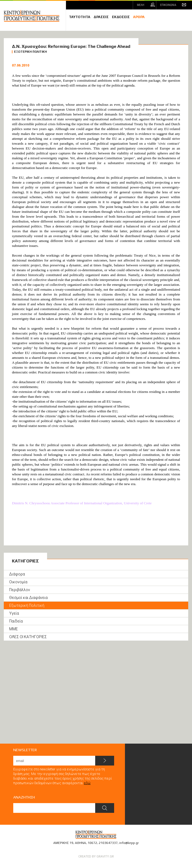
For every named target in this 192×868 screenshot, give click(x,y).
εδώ (87, 783)
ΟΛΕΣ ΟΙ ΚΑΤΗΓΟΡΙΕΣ (28, 637)
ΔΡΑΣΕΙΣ (101, 17)
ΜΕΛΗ (140, 5)
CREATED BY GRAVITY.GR (96, 856)
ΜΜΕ (14, 629)
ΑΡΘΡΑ (139, 17)
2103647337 (108, 843)
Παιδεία (16, 621)
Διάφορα (17, 574)
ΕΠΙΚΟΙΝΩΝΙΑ (168, 5)
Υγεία (14, 613)
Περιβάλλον (20, 590)
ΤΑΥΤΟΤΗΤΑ (80, 17)
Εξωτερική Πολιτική (27, 605)
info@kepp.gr (129, 843)
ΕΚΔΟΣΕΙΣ (121, 17)
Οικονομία (18, 582)
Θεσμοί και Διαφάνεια (28, 598)
